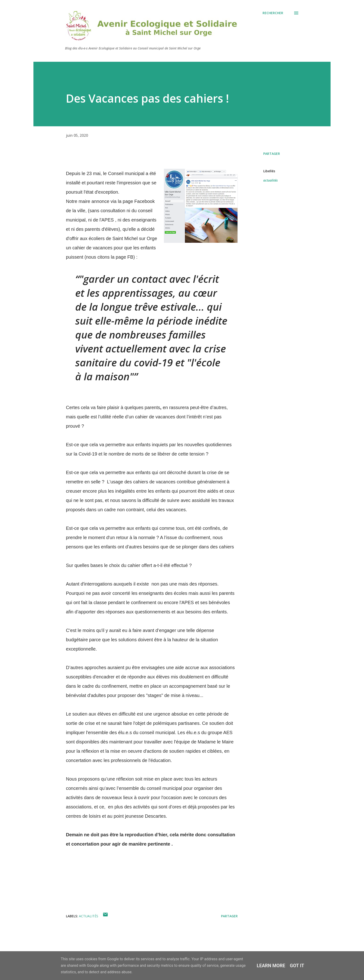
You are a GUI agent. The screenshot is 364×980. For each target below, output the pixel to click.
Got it (297, 966)
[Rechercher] (273, 13)
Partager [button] (272, 154)
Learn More (271, 966)
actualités (270, 180)
